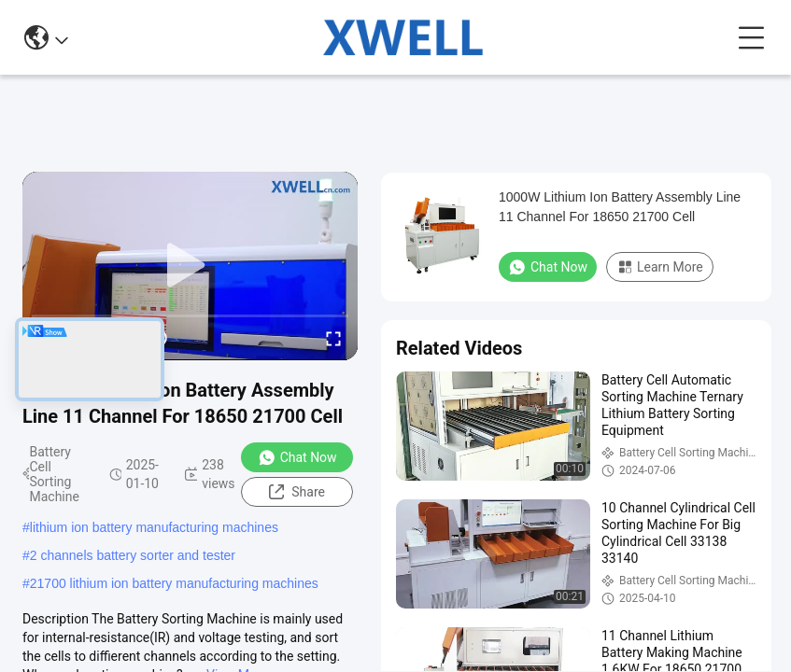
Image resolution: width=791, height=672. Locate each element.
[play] (191, 266)
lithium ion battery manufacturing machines (154, 527)
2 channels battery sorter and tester (133, 555)
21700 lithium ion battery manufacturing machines (174, 583)
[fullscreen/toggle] (333, 338)
